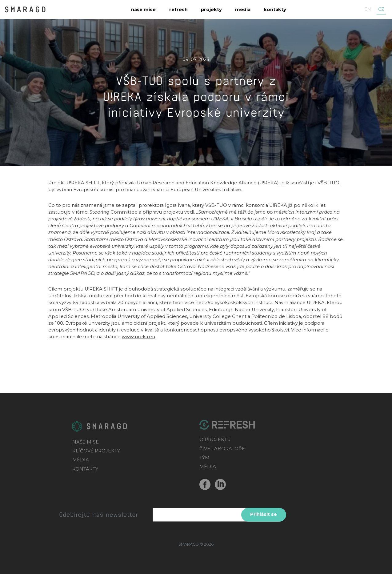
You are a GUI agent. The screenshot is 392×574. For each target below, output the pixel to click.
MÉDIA (81, 460)
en (368, 9)
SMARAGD (26, 9)
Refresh (178, 10)
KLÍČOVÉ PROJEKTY (96, 451)
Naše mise (143, 10)
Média (243, 10)
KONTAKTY (85, 469)
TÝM (204, 458)
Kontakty (275, 10)
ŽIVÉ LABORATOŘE (222, 449)
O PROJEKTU (215, 440)
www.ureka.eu (138, 337)
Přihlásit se (264, 514)
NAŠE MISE (86, 442)
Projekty (211, 10)
